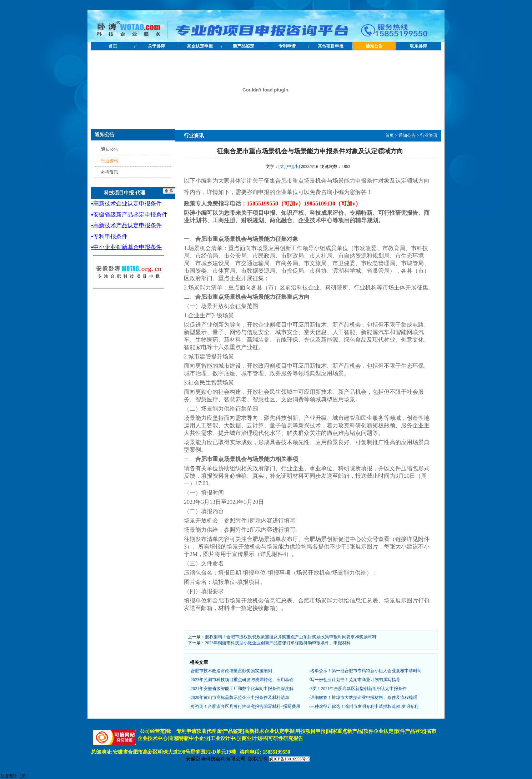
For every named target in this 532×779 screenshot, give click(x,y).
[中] (289, 167)
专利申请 (287, 46)
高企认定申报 (200, 46)
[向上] (520, 766)
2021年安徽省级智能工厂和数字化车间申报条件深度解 (242, 689)
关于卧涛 (156, 46)
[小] (296, 167)
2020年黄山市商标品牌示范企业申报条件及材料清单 (240, 698)
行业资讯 (429, 135)
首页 (113, 46)
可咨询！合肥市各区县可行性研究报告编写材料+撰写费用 (245, 706)
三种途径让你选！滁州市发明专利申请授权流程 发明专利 (364, 706)
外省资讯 (110, 172)
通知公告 (374, 46)
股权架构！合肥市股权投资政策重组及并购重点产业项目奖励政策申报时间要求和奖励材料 (291, 637)
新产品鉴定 (244, 46)
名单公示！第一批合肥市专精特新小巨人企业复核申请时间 (366, 671)
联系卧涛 (418, 46)
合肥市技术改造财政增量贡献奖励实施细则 (231, 671)
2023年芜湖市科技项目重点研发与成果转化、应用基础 (242, 680)
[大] (282, 167)
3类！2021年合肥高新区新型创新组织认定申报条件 (358, 689)
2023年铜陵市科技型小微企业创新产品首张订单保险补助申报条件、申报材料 (278, 643)
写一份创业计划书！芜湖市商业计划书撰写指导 (355, 680)
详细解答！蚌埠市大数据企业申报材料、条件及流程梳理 (364, 698)
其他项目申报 (331, 46)
